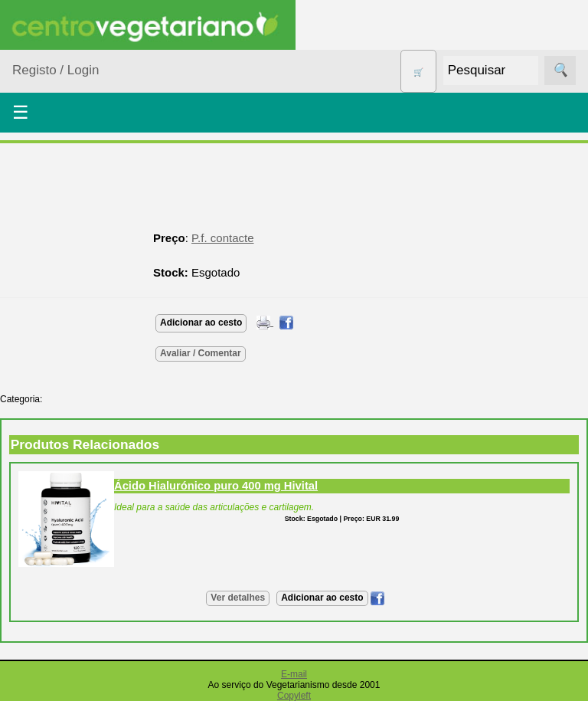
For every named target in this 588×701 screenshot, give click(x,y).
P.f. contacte (222, 238)
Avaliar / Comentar (201, 353)
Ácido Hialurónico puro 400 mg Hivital (216, 486)
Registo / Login (56, 70)
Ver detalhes (238, 598)
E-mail (294, 674)
